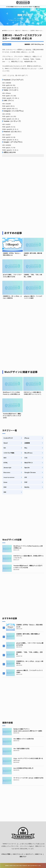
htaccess (7, 472)
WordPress (28, 453)
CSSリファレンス (18, 7)
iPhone (27, 438)
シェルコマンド (8, 438)
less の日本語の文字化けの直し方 (23, 768)
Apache (27, 468)
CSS (26, 458)
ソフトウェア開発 (9, 453)
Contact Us (36, 865)
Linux (5, 482)
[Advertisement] (19, 181)
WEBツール (32, 7)
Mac (26, 448)
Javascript (7, 468)
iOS (26, 477)
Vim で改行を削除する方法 (21, 749)
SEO (5, 458)
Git (5, 448)
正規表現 (27, 443)
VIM (5, 492)
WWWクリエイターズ (9, 844)
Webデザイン (7, 44)
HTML (6, 463)
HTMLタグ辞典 (10, 7)
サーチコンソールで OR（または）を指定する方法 (28, 778)
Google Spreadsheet (9, 477)
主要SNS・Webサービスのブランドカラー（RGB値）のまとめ (22, 37)
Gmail (6, 443)
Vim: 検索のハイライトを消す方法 (24, 739)
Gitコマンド (26, 7)
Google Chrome (30, 472)
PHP (26, 482)
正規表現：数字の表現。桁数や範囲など (28, 634)
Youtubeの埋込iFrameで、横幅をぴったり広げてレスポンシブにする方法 (12, 416)
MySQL (27, 487)
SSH (5, 487)
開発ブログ (37, 7)
